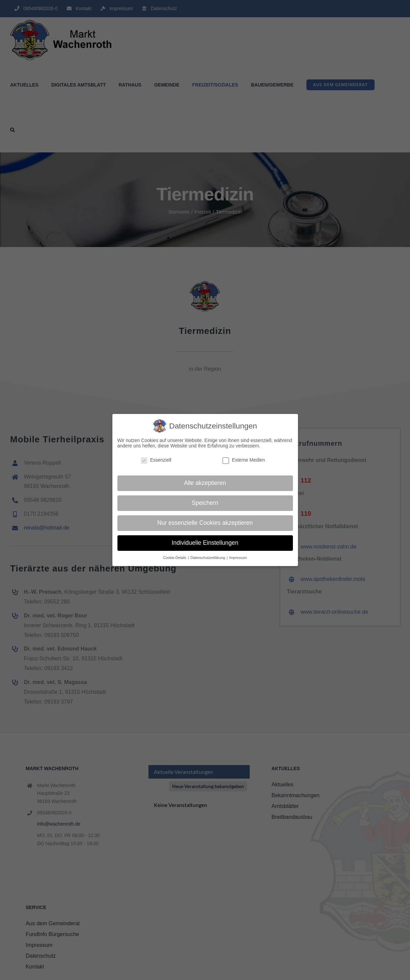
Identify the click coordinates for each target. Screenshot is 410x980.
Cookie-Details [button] (175, 558)
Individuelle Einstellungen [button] (205, 543)
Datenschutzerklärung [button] (208, 558)
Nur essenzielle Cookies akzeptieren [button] (205, 523)
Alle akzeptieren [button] (205, 483)
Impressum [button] (238, 558)
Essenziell (156, 460)
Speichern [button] (205, 503)
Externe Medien (244, 460)
